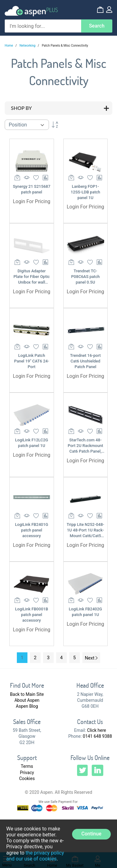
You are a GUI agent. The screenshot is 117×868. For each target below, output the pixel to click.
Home (9, 46)
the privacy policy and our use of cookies (35, 856)
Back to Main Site (27, 694)
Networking (28, 46)
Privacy (27, 773)
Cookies (27, 778)
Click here (97, 730)
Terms (27, 766)
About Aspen (27, 700)
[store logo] (31, 11)
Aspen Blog (27, 706)
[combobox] (43, 26)
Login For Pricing (32, 201)
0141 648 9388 (97, 736)
